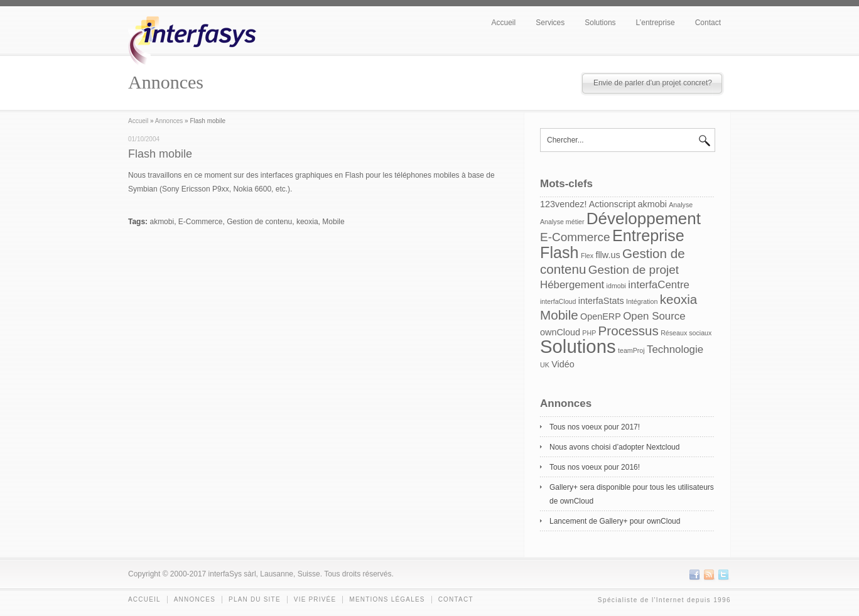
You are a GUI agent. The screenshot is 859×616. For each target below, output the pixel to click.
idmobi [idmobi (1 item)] (616, 286)
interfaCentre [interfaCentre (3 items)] (659, 285)
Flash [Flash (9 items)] (559, 252)
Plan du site (255, 599)
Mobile (333, 222)
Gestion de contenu (259, 222)
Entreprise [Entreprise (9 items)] (648, 235)
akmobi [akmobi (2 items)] (652, 204)
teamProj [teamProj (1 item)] (631, 350)
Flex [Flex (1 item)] (587, 256)
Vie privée (315, 599)
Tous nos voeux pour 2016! (595, 467)
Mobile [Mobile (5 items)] (559, 315)
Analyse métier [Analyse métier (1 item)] (562, 222)
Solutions (600, 23)
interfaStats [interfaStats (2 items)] (601, 301)
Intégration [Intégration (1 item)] (642, 301)
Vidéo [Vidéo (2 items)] (563, 364)
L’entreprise (656, 23)
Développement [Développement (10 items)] (644, 219)
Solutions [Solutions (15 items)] (578, 346)
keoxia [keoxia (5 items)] (679, 299)
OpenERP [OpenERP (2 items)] (601, 316)
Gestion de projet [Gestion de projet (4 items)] (634, 270)
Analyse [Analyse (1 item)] (681, 205)
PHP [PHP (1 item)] (589, 333)
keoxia (307, 222)
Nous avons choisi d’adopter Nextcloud (614, 447)
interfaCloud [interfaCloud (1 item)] (558, 301)
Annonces (169, 121)
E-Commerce (201, 222)
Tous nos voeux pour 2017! (595, 427)
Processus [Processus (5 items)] (629, 331)
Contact (708, 23)
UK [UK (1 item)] (545, 365)
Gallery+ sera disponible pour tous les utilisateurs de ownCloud (632, 494)
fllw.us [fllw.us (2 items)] (608, 255)
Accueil (504, 23)
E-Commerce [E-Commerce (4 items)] (575, 237)
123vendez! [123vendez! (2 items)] (563, 204)
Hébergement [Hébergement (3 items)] (572, 285)
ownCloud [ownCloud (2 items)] (560, 332)
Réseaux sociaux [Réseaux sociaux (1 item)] (686, 333)
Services (550, 23)
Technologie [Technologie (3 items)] (675, 349)
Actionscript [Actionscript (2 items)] (612, 204)
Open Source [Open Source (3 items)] (654, 316)
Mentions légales (387, 599)
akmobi (162, 222)
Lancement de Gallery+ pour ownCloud (615, 521)
